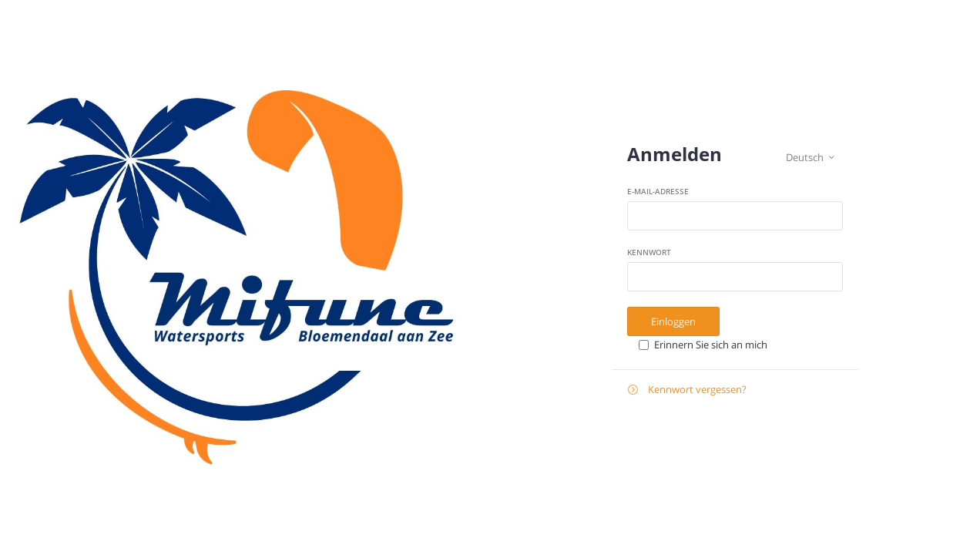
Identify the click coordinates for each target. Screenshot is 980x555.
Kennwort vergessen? (687, 390)
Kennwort (649, 252)
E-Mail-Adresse (658, 191)
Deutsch (810, 158)
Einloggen (673, 321)
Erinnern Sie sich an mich (711, 345)
